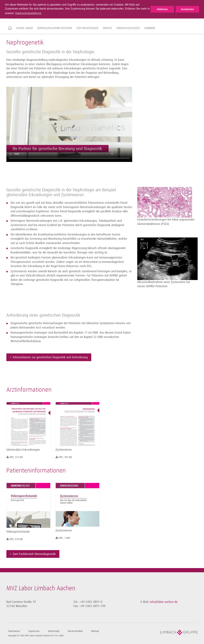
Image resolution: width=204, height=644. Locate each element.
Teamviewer (14, 631)
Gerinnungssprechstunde (55, 28)
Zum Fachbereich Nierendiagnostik (34, 554)
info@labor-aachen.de (164, 602)
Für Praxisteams (87, 28)
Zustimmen (187, 9)
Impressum (34, 631)
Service (107, 28)
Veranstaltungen (128, 28)
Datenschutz (54, 631)
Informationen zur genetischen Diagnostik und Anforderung (50, 357)
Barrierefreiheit (75, 631)
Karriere (150, 28)
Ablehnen (162, 9)
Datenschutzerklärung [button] (28, 13)
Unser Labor (24, 28)
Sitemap (95, 631)
